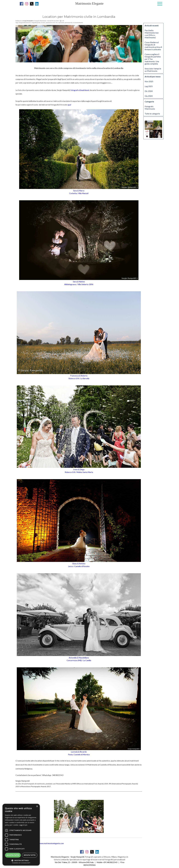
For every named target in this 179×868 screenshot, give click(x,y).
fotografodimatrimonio (25, 23)
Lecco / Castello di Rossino (79, 566)
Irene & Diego (79, 469)
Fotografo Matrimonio (150, 108)
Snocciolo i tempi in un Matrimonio (153, 70)
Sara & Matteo (79, 282)
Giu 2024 (149, 96)
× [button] (37, 806)
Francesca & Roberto (79, 376)
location (43, 23)
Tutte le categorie (152, 114)
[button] (21, 860)
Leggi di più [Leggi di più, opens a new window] (23, 825)
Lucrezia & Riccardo (79, 752)
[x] (32, 4)
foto (57, 23)
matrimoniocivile (50, 23)
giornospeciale (69, 23)
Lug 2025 (149, 86)
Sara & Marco (79, 191)
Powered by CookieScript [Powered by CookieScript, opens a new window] (21, 863)
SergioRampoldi (36, 23)
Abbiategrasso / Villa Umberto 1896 (79, 284)
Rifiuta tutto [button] (30, 855)
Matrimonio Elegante (89, 3)
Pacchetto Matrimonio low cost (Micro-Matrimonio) (152, 34)
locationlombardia (78, 23)
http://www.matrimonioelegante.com (49, 843)
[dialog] (21, 835)
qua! (69, 105)
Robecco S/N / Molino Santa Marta (79, 472)
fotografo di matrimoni (80, 90)
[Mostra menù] (160, 4)
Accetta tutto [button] (13, 855)
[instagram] (27, 4)
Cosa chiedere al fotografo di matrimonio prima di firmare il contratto (153, 46)
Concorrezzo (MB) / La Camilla (79, 660)
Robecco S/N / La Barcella (79, 378)
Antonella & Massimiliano (79, 658)
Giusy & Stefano (79, 564)
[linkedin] (37, 4)
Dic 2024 (149, 91)
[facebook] (22, 4)
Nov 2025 (149, 81)
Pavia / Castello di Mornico (79, 755)
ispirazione (61, 23)
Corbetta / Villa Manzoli (79, 193)
